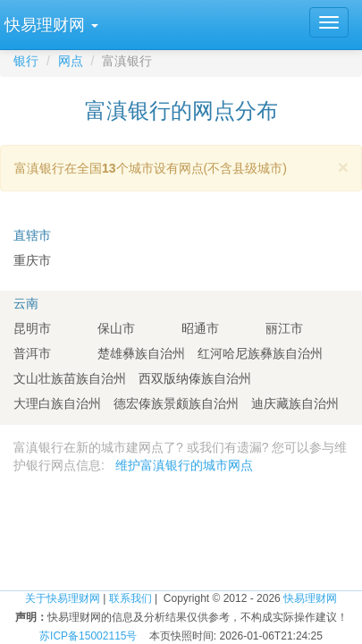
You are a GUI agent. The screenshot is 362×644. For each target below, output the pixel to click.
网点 (71, 61)
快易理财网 (310, 598)
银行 (26, 61)
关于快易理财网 (63, 598)
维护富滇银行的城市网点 (184, 465)
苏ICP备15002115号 (88, 636)
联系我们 (130, 598)
